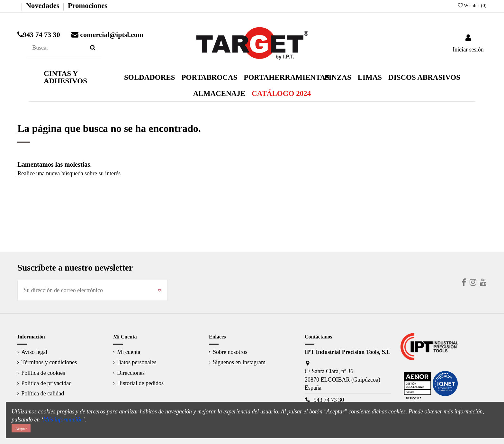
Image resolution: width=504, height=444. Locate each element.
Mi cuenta (129, 352)
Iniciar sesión (468, 50)
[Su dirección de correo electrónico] (85, 290)
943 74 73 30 (329, 400)
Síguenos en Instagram (239, 362)
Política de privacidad (46, 383)
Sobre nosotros (230, 352)
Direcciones (131, 373)
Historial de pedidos (140, 383)
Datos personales (137, 362)
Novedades (43, 6)
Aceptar (21, 429)
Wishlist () (472, 5)
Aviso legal (34, 352)
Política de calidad (43, 393)
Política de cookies (43, 373)
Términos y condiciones (49, 362)
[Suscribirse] (160, 290)
